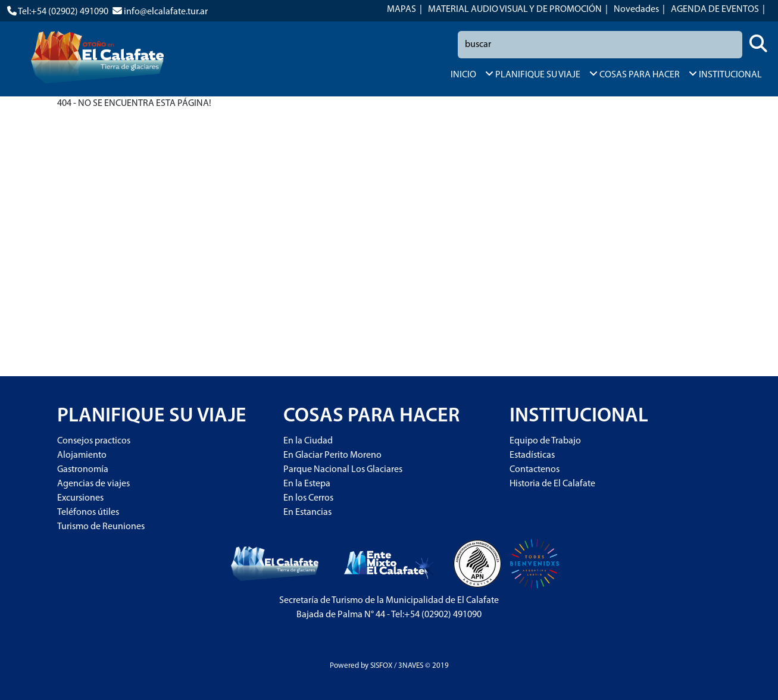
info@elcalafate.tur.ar (166, 12)
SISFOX (381, 666)
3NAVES (411, 666)
